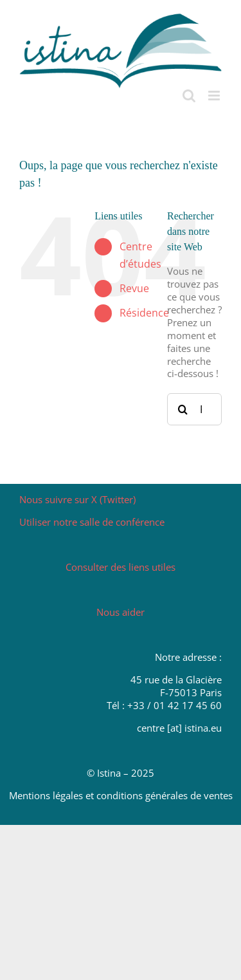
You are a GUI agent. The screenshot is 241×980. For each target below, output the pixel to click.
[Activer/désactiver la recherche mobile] (189, 96)
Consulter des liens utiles (121, 567)
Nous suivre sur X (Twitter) (77, 499)
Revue (134, 288)
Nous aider (121, 612)
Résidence (144, 313)
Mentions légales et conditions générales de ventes (121, 795)
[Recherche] (183, 409)
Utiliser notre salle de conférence (92, 522)
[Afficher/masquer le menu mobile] (215, 96)
